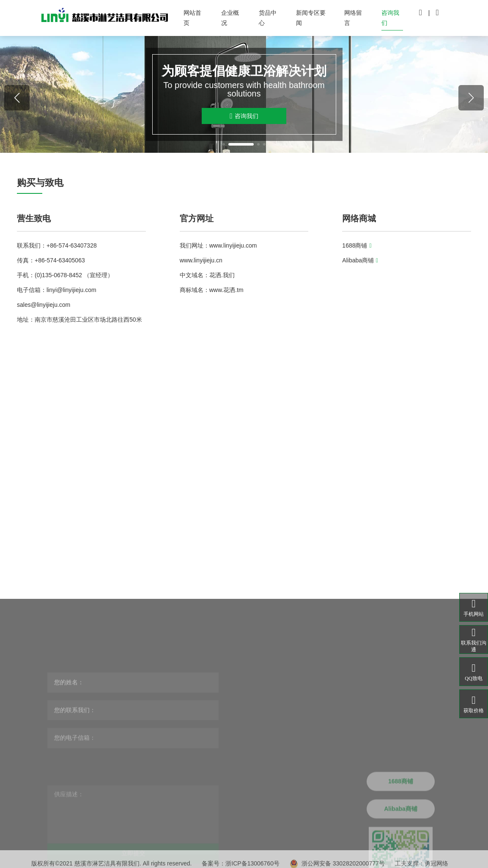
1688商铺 (357, 245)
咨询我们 (390, 18)
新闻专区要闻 (311, 18)
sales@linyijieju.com (44, 305)
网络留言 (353, 18)
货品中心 (268, 18)
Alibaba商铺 (360, 260)
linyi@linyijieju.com (71, 290)
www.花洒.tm (226, 290)
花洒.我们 (222, 275)
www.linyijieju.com (233, 245)
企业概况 (230, 18)
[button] (224, 144)
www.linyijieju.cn (201, 260)
